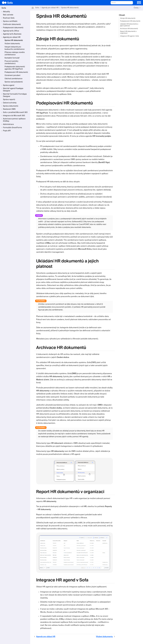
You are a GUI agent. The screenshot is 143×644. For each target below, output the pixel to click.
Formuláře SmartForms (12, 128)
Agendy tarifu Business (12, 34)
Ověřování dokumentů (12, 24)
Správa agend (9, 85)
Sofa (4, 8)
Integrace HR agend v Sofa (129, 36)
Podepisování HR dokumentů (16, 72)
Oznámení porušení (12, 75)
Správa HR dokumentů (14, 40)
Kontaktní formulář (12, 58)
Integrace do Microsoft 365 (14, 116)
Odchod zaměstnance (13, 79)
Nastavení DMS (9, 109)
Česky (136, 8)
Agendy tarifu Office (11, 31)
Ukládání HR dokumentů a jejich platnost (129, 25)
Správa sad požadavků (14, 82)
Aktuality (6, 12)
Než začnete (8, 15)
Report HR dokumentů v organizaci (128, 32)
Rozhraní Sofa (9, 18)
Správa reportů (9, 100)
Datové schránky (10, 103)
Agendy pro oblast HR (12, 37)
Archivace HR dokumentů (129, 29)
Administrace (8, 124)
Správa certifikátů (10, 21)
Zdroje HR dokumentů (128, 19)
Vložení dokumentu (12, 44)
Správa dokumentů (11, 106)
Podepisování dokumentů (13, 28)
